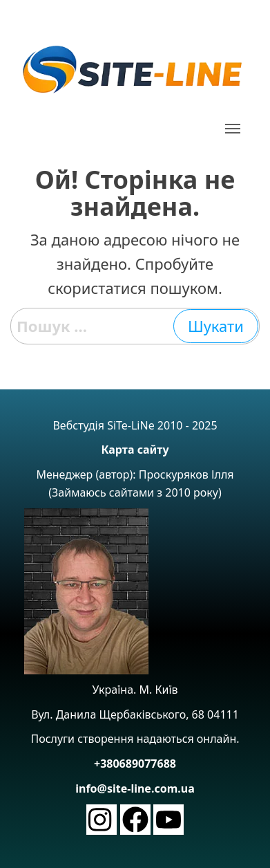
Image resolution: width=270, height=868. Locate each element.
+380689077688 (135, 764)
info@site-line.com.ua (135, 788)
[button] (232, 129)
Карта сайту (135, 450)
